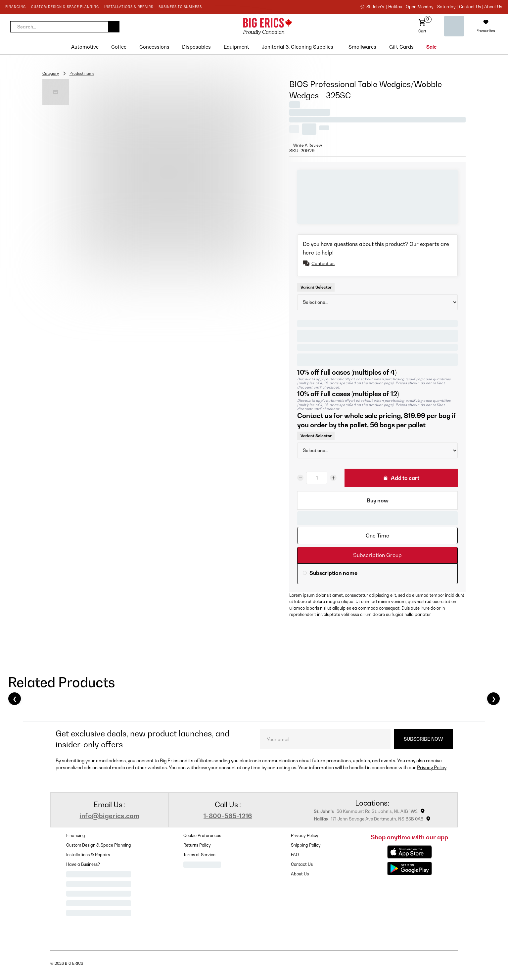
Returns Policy (197, 845)
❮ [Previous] (15, 699)
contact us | (471, 7)
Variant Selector (316, 287)
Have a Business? (83, 864)
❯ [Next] (494, 699)
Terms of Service (199, 855)
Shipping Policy (306, 845)
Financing (76, 836)
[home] (209, 26)
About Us (493, 7)
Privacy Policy (432, 767)
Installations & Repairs (88, 855)
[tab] (377, 536)
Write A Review (308, 145)
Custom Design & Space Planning (99, 845)
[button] (65, 27)
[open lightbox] (169, 173)
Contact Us (302, 864)
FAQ (295, 855)
